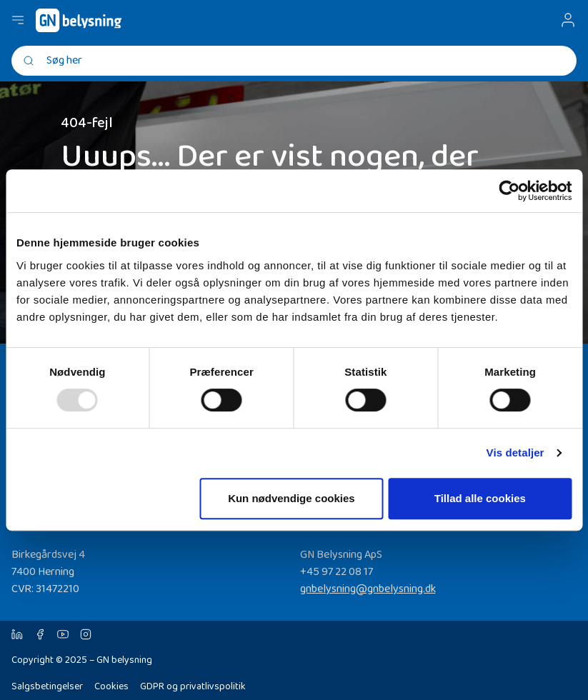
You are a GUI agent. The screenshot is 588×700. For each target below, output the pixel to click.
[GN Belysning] (79, 20)
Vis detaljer (515, 452)
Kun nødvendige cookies (291, 498)
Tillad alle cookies (480, 498)
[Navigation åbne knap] (18, 20)
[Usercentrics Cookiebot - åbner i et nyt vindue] (509, 191)
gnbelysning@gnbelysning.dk (368, 589)
